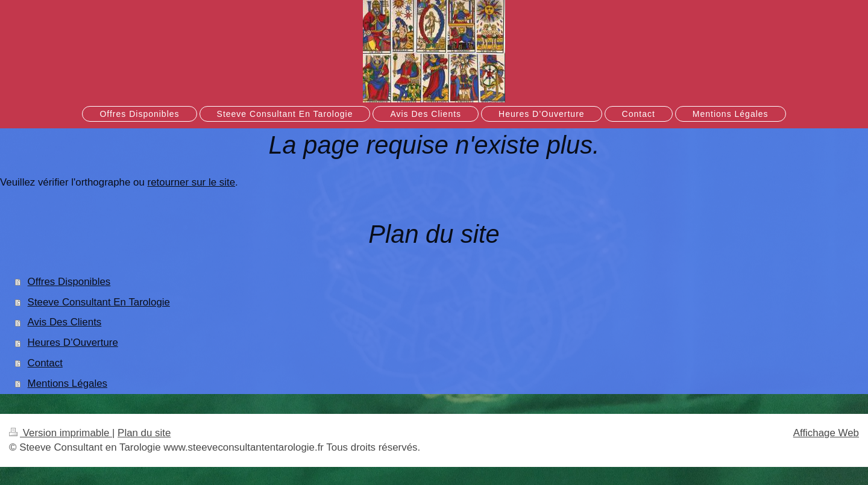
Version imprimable (61, 433)
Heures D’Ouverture (73, 343)
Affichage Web (826, 433)
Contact (45, 363)
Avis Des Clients (65, 322)
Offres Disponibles (69, 282)
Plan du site (144, 433)
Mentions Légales (68, 383)
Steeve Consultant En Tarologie (99, 302)
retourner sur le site (192, 182)
